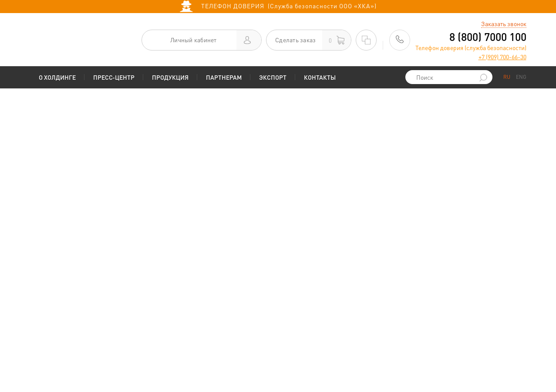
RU (507, 77)
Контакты (320, 77)
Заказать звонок (504, 24)
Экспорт (273, 77)
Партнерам (224, 77)
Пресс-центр (114, 77)
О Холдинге (57, 77)
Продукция (170, 77)
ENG (521, 77)
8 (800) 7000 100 (488, 37)
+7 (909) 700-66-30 (502, 57)
